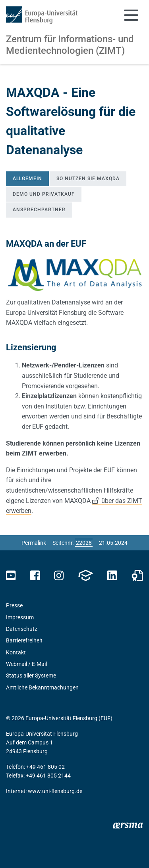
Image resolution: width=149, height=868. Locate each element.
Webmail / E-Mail (26, 664)
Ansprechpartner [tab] (39, 210)
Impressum (20, 617)
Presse (14, 605)
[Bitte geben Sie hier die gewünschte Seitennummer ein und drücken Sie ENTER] (84, 543)
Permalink (34, 543)
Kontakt (16, 652)
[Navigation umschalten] (131, 15)
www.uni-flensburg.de (55, 791)
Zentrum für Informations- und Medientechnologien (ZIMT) (70, 45)
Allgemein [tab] (27, 179)
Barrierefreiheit (24, 640)
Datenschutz (22, 629)
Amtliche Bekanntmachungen (42, 687)
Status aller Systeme (31, 676)
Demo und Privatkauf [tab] (44, 194)
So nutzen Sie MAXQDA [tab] (88, 179)
